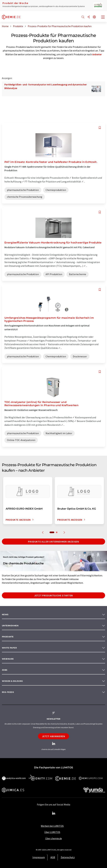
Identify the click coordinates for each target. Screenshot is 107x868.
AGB (53, 857)
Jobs (5, 670)
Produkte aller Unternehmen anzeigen (53, 542)
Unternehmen (10, 626)
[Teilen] (89, 17)
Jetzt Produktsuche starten (53, 595)
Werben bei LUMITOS (52, 826)
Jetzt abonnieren (53, 736)
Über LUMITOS (52, 832)
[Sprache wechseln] (94, 17)
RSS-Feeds (8, 692)
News (5, 614)
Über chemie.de (54, 838)
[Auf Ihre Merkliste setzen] (100, 128)
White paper (9, 648)
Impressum (39, 857)
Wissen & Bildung (12, 681)
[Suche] (83, 17)
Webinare (8, 659)
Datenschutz (68, 857)
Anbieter (97, 54)
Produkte (8, 637)
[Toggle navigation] (103, 17)
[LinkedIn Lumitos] (53, 813)
